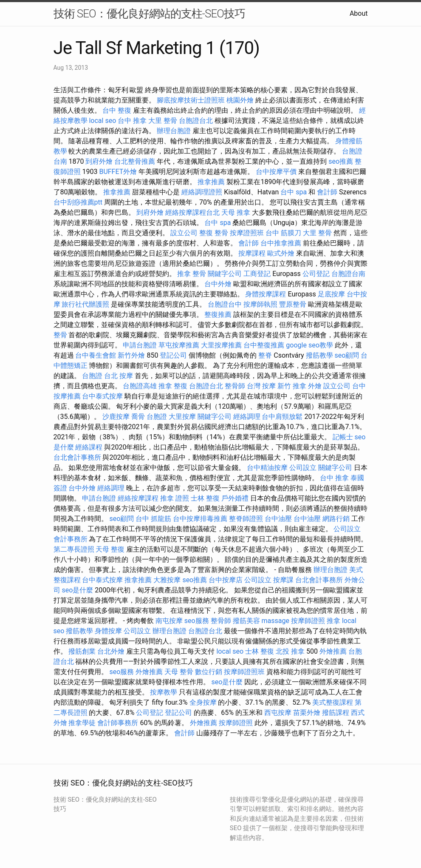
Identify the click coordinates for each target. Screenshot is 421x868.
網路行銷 (336, 519)
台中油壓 (278, 519)
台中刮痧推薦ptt (78, 202)
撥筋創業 (82, 651)
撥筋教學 (319, 355)
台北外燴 (111, 651)
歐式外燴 (281, 253)
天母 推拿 (236, 212)
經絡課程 (89, 447)
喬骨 (138, 417)
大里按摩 (182, 417)
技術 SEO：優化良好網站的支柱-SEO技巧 (149, 14)
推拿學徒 (82, 723)
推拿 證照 (175, 498)
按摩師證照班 (244, 672)
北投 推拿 (290, 651)
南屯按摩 (169, 621)
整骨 (60, 335)
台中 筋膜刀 (283, 233)
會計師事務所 (118, 723)
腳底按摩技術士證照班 (191, 100)
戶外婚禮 (235, 498)
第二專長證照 (74, 549)
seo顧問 (347, 355)
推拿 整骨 (192, 274)
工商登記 (257, 274)
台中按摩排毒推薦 (200, 519)
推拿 (333, 621)
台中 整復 (117, 110)
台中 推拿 (132, 121)
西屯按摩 (278, 713)
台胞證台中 (225, 304)
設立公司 (184, 233)
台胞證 (92, 376)
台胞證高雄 (140, 386)
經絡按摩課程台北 (192, 212)
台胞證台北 (196, 121)
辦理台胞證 (174, 131)
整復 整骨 (214, 233)
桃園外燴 (240, 100)
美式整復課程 (333, 702)
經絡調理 (247, 417)
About (359, 13)
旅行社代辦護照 (85, 304)
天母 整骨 (179, 672)
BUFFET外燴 (118, 172)
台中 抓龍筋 (153, 519)
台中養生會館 (96, 355)
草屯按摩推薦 (179, 345)
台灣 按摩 (261, 386)
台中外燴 (218, 284)
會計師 (327, 192)
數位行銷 (209, 672)
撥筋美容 (246, 621)
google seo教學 (309, 345)
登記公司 (173, 355)
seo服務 (197, 621)
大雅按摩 (167, 580)
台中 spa (294, 192)
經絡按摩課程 (138, 498)
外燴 (315, 386)
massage (275, 621)
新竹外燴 (131, 355)
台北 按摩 (119, 376)
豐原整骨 (293, 304)
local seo (102, 121)
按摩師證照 (308, 621)
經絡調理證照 (202, 192)
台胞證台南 (348, 274)
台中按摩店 (226, 580)
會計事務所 (71, 539)
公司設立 (303, 468)
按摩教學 (164, 692)
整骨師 (235, 386)
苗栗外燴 (307, 713)
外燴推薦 (333, 651)
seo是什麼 (77, 590)
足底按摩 (331, 294)
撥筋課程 (336, 713)
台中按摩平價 (276, 172)
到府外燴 (99, 161)
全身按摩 (203, 702)
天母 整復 (110, 549)
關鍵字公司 (225, 274)
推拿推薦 (211, 182)
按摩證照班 (247, 233)
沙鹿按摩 (116, 417)
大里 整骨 (163, 121)
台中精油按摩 (267, 468)
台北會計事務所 (77, 457)
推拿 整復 (173, 386)
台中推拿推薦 (281, 243)
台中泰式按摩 (102, 396)
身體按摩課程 (266, 294)
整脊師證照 (246, 519)
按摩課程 (252, 253)
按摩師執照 (260, 304)
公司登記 (316, 274)
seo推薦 (341, 161)
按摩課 (283, 580)
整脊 (265, 355)
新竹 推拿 (292, 386)
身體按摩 (108, 631)
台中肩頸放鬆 (282, 417)
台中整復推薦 (264, 345)
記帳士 (343, 437)
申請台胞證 (140, 345)
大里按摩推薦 (221, 345)
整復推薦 (218, 314)
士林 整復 (205, 498)
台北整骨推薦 (135, 161)
